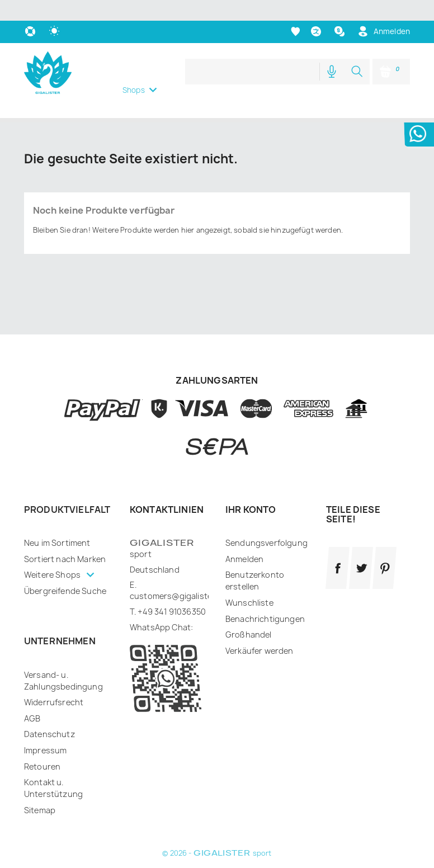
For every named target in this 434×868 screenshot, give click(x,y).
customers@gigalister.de (178, 575)
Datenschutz (49, 713)
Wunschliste (249, 582)
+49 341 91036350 (172, 591)
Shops (134, 69)
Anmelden (244, 538)
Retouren (42, 746)
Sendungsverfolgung (266, 522)
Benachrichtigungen (265, 598)
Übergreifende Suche (65, 570)
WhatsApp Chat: (161, 607)
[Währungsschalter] (341, 11)
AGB (32, 698)
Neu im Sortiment (57, 522)
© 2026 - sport (217, 832)
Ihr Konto (251, 489)
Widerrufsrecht (54, 681)
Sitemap (40, 789)
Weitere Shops (53, 554)
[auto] (56, 11)
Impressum (45, 730)
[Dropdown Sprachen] (317, 11)
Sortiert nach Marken (65, 538)
